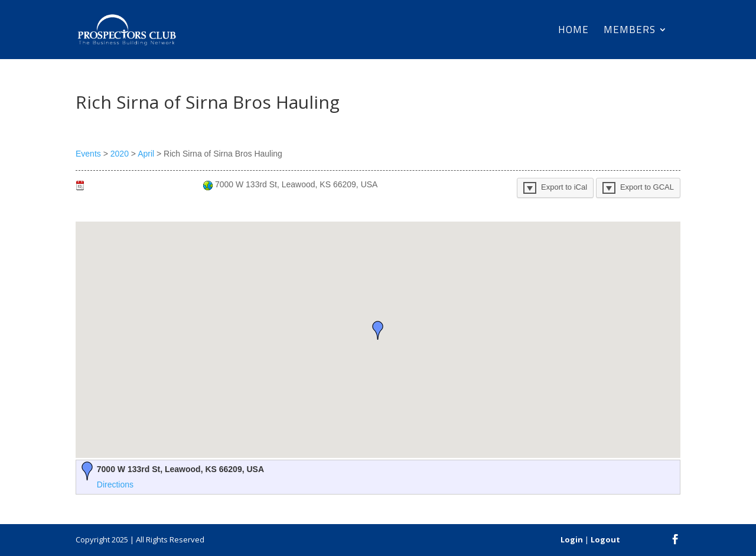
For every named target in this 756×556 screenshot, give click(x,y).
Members (630, 31)
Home (573, 31)
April (146, 154)
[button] (378, 330)
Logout (605, 539)
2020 (120, 154)
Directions (115, 485)
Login (572, 539)
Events (88, 154)
